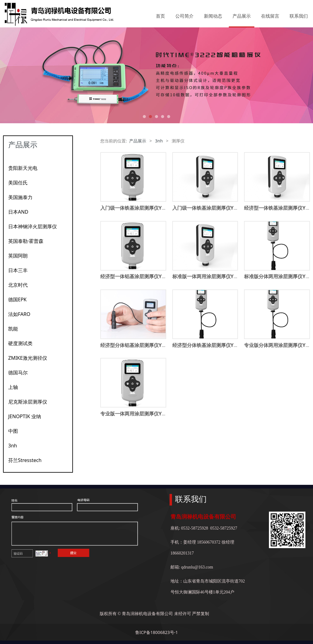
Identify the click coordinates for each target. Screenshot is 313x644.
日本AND (18, 212)
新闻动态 (213, 16)
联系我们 (299, 16)
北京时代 (18, 285)
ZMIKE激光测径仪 (28, 358)
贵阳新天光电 (23, 168)
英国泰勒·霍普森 (26, 241)
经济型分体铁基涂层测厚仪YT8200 (210, 345)
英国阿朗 (18, 256)
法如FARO (19, 314)
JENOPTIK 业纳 (25, 416)
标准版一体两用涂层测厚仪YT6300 (210, 276)
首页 (160, 16)
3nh (13, 446)
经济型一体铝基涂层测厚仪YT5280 (138, 276)
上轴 (13, 387)
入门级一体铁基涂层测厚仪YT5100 (138, 208)
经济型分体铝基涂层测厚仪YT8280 (138, 345)
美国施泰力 (20, 197)
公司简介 (184, 16)
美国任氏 (18, 183)
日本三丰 (18, 270)
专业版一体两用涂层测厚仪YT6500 (138, 414)
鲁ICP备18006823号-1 (157, 632)
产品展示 (242, 16)
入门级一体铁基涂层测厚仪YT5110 (210, 208)
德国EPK (17, 299)
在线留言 (270, 16)
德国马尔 (18, 373)
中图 (13, 431)
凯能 (13, 329)
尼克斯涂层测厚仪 (28, 402)
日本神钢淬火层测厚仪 (33, 226)
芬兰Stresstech (25, 460)
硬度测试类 (20, 343)
